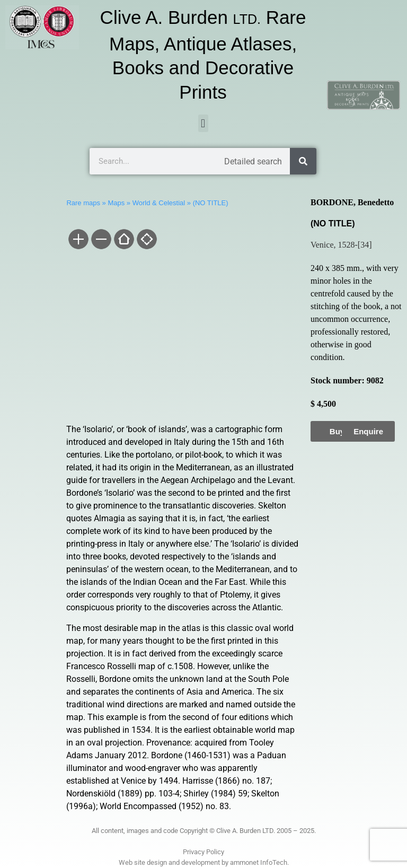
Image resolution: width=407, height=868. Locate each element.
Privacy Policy (203, 852)
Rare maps (83, 203)
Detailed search (253, 161)
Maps (116, 203)
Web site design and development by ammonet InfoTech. (204, 862)
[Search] (303, 161)
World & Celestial (159, 203)
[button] (203, 123)
